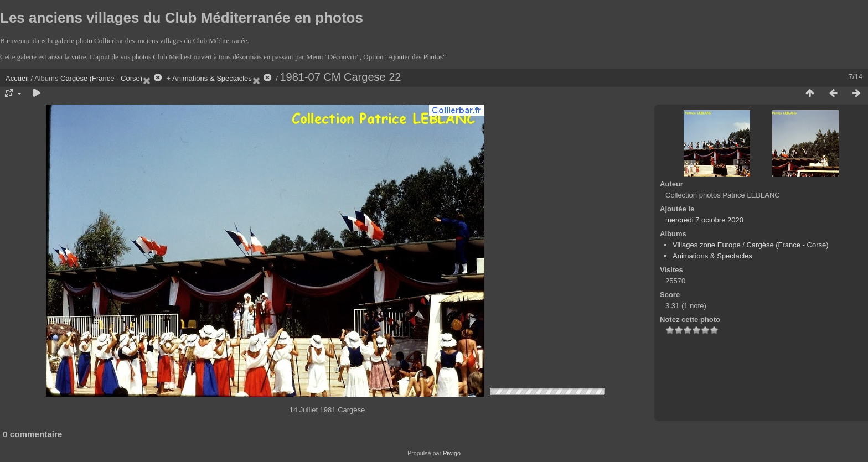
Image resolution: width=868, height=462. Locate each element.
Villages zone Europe (707, 245)
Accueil (17, 78)
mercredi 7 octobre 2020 (704, 220)
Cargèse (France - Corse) (101, 78)
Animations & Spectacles (212, 78)
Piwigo (452, 453)
